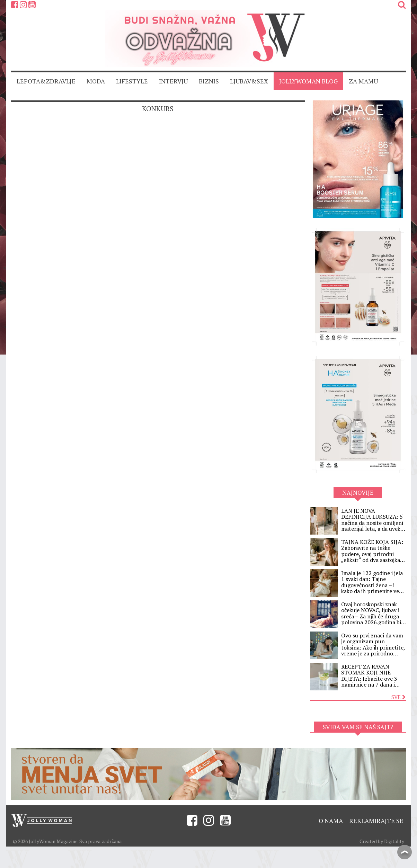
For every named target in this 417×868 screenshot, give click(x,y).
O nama (331, 821)
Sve (399, 697)
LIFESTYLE (132, 81)
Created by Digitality (382, 841)
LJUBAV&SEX (249, 81)
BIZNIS (209, 81)
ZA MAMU (363, 81)
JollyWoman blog (308, 81)
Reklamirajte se (376, 821)
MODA (96, 81)
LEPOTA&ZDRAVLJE (46, 81)
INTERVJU (173, 81)
